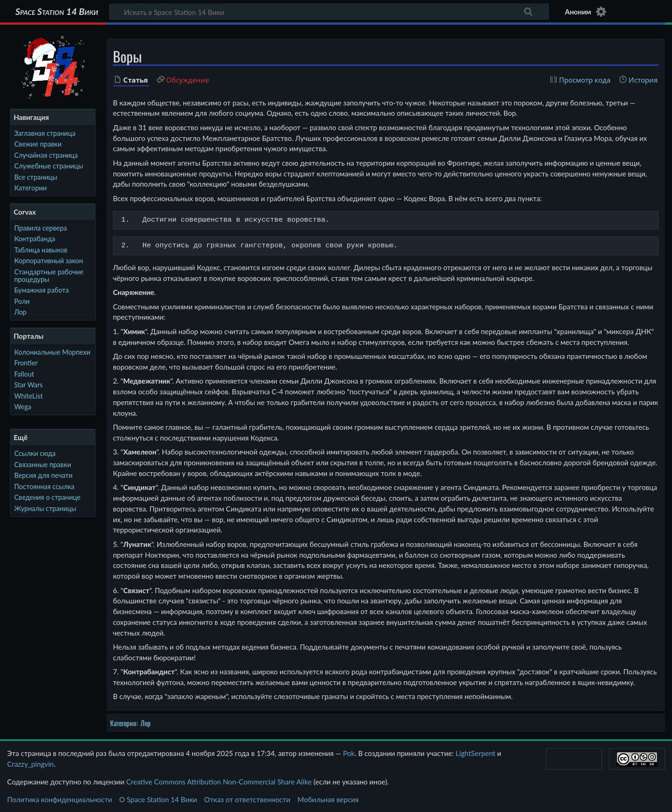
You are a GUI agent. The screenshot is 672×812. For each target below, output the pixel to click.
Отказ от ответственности (247, 799)
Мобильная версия (328, 799)
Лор (146, 723)
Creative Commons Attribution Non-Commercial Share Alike (219, 782)
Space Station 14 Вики (57, 12)
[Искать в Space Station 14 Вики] (329, 12)
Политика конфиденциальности (59, 799)
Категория (123, 723)
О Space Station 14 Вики (158, 799)
